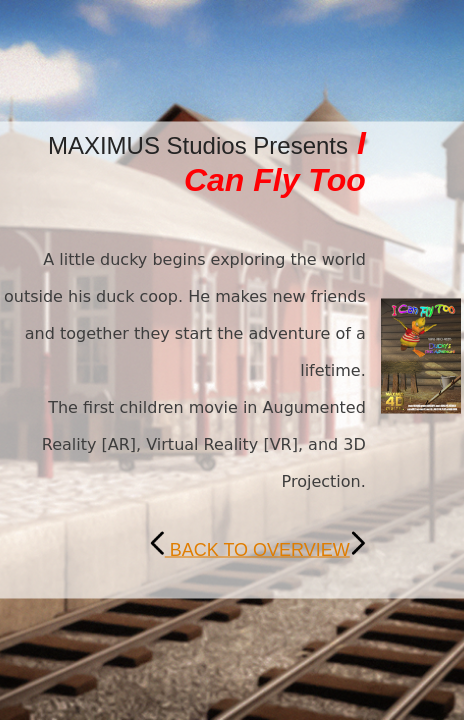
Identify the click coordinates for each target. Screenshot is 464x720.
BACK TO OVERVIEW (257, 550)
